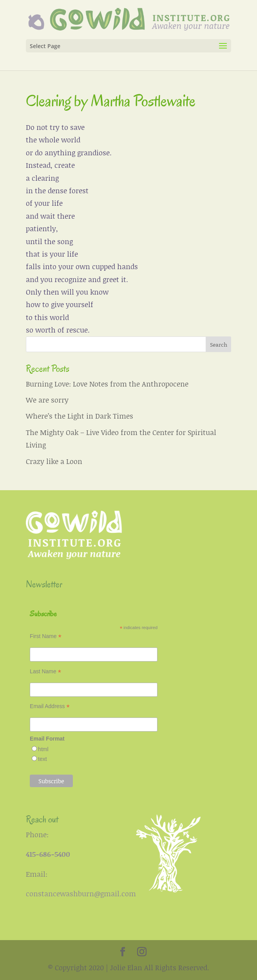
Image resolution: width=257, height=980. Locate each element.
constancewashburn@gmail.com (81, 894)
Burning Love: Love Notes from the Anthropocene (107, 384)
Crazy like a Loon (54, 461)
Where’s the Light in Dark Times (80, 416)
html (43, 749)
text (43, 759)
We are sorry (47, 400)
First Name (46, 636)
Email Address (50, 706)
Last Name (45, 672)
